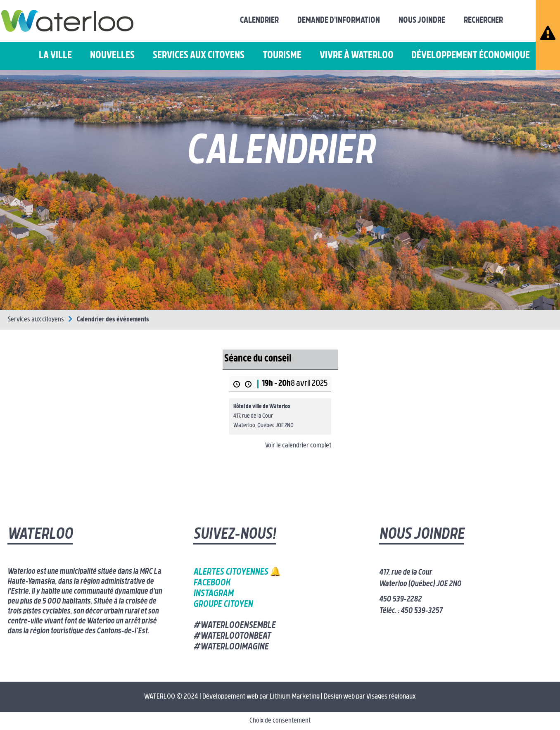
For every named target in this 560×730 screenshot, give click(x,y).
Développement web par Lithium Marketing (261, 697)
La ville (55, 56)
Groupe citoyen (223, 605)
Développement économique (471, 56)
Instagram (213, 594)
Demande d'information (339, 21)
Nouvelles (112, 56)
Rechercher (483, 21)
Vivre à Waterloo (357, 56)
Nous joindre (422, 21)
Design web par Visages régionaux (370, 697)
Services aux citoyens (199, 56)
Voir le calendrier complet (298, 446)
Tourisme (282, 56)
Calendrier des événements (113, 320)
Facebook (212, 583)
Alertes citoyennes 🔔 (237, 572)
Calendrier (259, 21)
